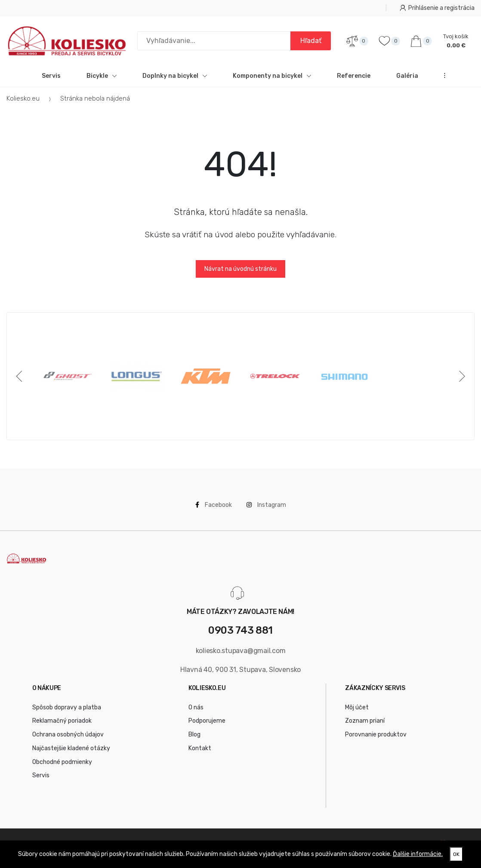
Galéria (407, 76)
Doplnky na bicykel (175, 76)
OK (456, 854)
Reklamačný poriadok (62, 721)
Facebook (214, 505)
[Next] (460, 376)
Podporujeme (207, 721)
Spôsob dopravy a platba (67, 707)
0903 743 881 (240, 630)
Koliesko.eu (23, 98)
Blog (194, 735)
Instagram (266, 505)
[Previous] (21, 376)
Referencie (354, 76)
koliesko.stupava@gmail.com (241, 651)
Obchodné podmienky (62, 762)
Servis (51, 76)
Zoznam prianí (365, 721)
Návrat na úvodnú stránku (240, 269)
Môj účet (357, 707)
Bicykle (102, 76)
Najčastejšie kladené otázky (71, 748)
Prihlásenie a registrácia (437, 8)
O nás (196, 707)
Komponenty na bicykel (272, 76)
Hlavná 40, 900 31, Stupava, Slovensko (240, 670)
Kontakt (200, 748)
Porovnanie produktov (376, 735)
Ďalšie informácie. (418, 854)
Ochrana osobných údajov (68, 735)
